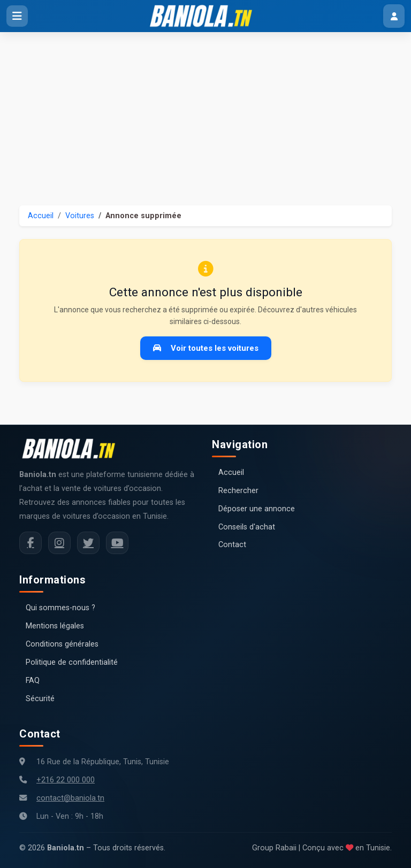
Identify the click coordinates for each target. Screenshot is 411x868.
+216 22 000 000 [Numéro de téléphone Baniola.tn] (66, 780)
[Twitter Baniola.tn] (88, 543)
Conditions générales (62, 644)
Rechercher (238, 491)
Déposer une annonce (257, 509)
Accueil (41, 216)
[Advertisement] (205, 112)
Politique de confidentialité (72, 662)
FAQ (33, 681)
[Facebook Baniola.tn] (31, 543)
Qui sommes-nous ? (60, 608)
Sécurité (40, 699)
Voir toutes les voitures (206, 348)
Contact (232, 545)
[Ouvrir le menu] (17, 16)
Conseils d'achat (247, 527)
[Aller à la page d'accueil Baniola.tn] (73, 449)
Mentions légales (55, 626)
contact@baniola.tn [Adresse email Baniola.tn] (70, 798)
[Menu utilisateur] (394, 16)
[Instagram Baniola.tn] (59, 543)
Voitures (80, 216)
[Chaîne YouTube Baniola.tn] (117, 543)
